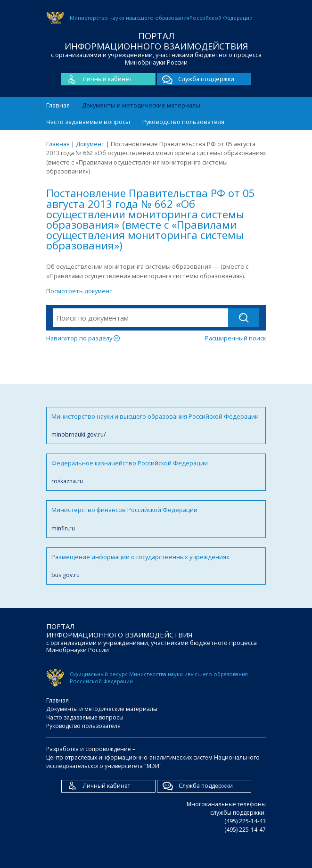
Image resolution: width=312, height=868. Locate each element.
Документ (90, 144)
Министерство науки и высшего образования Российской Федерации (156, 426)
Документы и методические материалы (141, 105)
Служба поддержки (196, 79)
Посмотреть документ (79, 291)
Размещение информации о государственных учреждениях (156, 566)
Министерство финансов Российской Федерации (156, 519)
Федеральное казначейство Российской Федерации (156, 472)
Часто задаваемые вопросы (88, 122)
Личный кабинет (97, 79)
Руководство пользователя (183, 122)
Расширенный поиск (235, 338)
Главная (58, 105)
